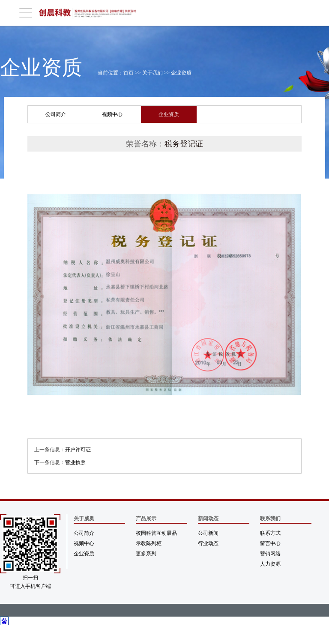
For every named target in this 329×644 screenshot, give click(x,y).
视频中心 (112, 114)
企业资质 (181, 73)
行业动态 (208, 543)
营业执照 (75, 462)
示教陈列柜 (149, 543)
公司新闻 (208, 533)
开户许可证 (78, 450)
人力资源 (270, 564)
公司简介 (56, 114)
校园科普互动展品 (156, 533)
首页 (129, 73)
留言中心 (270, 543)
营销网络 (270, 554)
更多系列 (146, 554)
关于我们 (153, 73)
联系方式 (270, 533)
